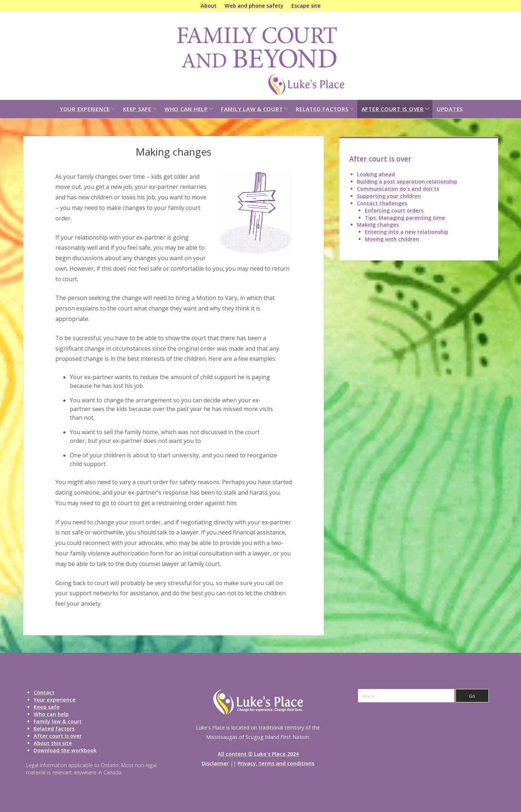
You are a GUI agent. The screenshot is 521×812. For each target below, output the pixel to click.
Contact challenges (382, 203)
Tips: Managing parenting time (405, 218)
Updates (450, 109)
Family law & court (252, 109)
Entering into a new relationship (407, 232)
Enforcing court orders (394, 210)
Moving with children (392, 239)
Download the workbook (65, 750)
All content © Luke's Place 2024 (258, 754)
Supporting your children (389, 196)
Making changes (378, 225)
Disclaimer (215, 763)
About (209, 6)
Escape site (306, 6)
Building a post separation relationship (407, 181)
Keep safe (137, 109)
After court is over (393, 109)
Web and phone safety (254, 6)
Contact (44, 692)
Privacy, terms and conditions (276, 763)
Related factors (322, 109)
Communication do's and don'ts (398, 189)
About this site (53, 743)
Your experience (85, 109)
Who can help (186, 109)
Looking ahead (376, 174)
